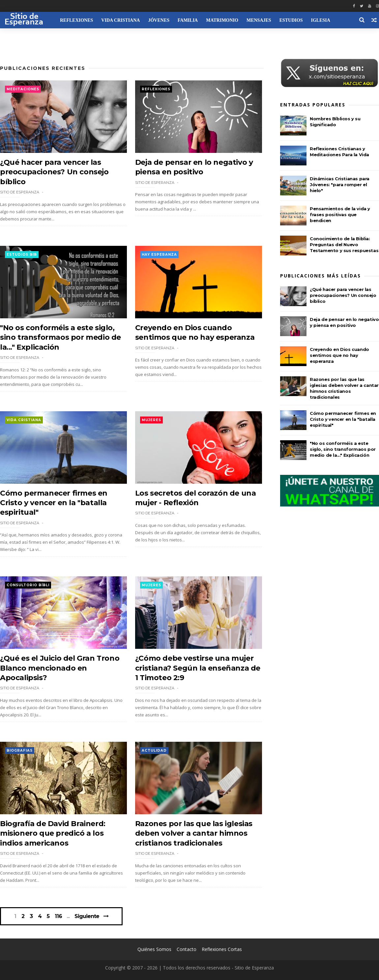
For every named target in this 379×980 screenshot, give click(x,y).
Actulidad (154, 750)
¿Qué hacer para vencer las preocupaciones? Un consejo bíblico (54, 172)
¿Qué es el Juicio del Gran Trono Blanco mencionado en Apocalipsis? (60, 668)
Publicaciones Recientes (43, 68)
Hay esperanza (159, 255)
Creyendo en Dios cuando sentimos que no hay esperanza (339, 355)
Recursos (16, 37)
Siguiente (87, 916)
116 (58, 916)
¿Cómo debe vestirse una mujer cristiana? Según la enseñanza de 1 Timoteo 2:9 (198, 668)
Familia (188, 20)
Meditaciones (23, 89)
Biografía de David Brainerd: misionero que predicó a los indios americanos (53, 833)
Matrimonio (222, 20)
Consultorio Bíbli (28, 585)
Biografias (20, 750)
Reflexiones (76, 20)
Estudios (291, 20)
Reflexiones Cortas (222, 949)
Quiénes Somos (154, 949)
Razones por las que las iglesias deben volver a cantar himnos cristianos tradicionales (194, 833)
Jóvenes (159, 20)
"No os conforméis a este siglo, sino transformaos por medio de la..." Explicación (60, 337)
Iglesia (320, 20)
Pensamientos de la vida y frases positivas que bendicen (340, 215)
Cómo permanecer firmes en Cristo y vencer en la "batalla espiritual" (54, 503)
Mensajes (259, 20)
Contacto (187, 949)
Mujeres (151, 420)
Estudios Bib (22, 255)
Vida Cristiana (120, 20)
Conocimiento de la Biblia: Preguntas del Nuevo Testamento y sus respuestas (344, 245)
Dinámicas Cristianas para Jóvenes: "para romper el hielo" (340, 185)
